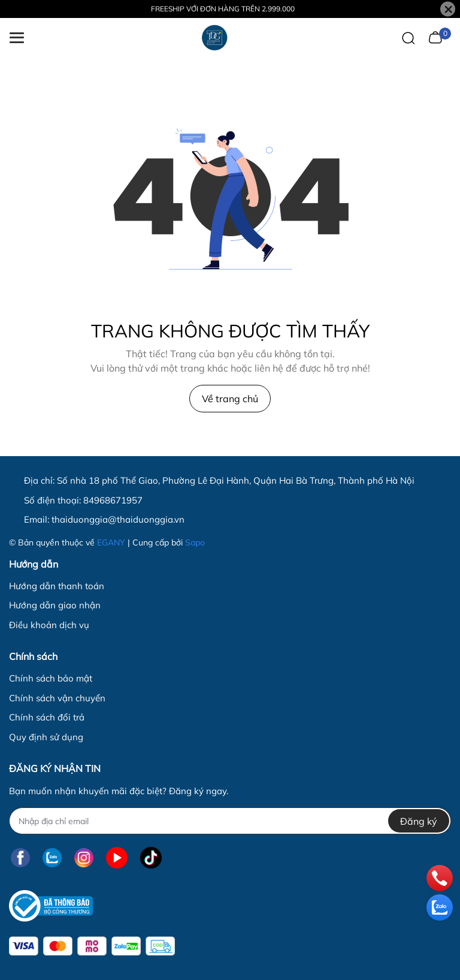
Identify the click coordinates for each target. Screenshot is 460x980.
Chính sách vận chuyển (57, 698)
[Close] (448, 9)
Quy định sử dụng (46, 737)
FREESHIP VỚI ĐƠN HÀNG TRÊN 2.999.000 (223, 9)
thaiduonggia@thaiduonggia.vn (118, 519)
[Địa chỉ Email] (230, 821)
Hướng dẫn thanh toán (57, 586)
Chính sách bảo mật (51, 678)
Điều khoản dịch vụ (49, 625)
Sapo (195, 542)
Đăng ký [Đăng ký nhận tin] (419, 821)
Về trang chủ (230, 399)
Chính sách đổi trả (47, 717)
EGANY (111, 542)
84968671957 (113, 500)
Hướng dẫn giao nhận (55, 605)
